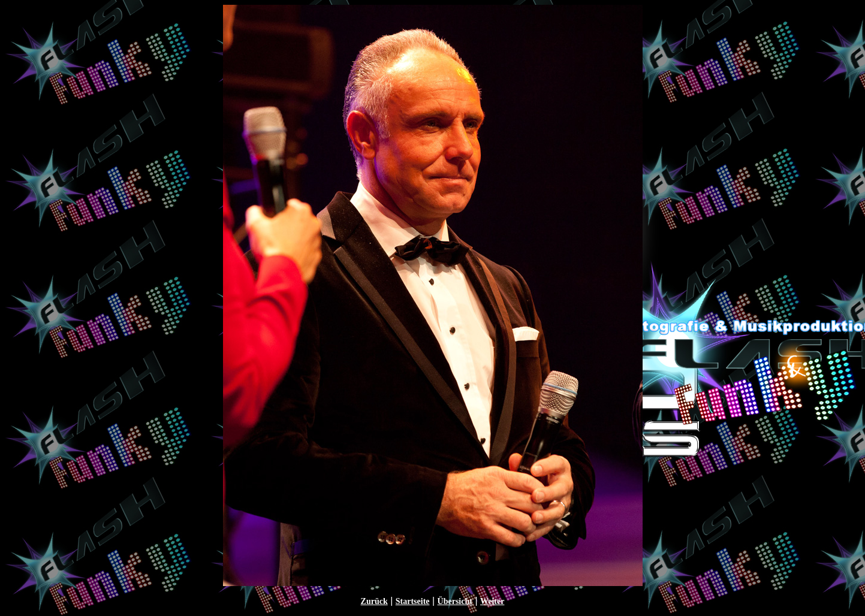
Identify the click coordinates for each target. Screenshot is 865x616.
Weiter (492, 601)
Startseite (413, 601)
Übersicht (455, 601)
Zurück (374, 601)
